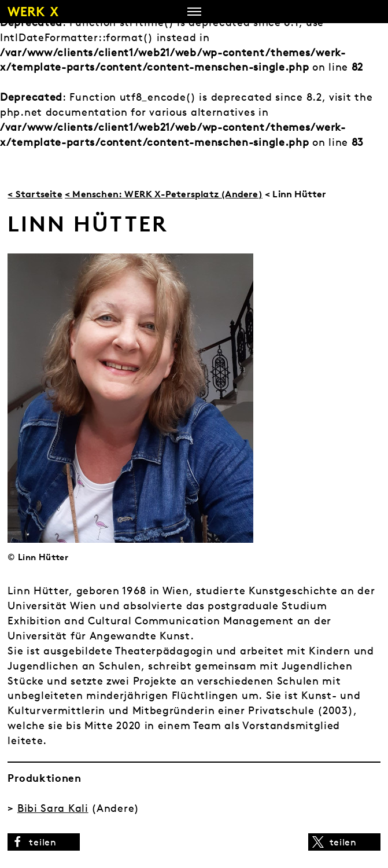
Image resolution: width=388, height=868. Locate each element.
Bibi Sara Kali (53, 808)
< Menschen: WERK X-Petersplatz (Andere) (164, 194)
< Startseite (35, 194)
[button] (44, 842)
